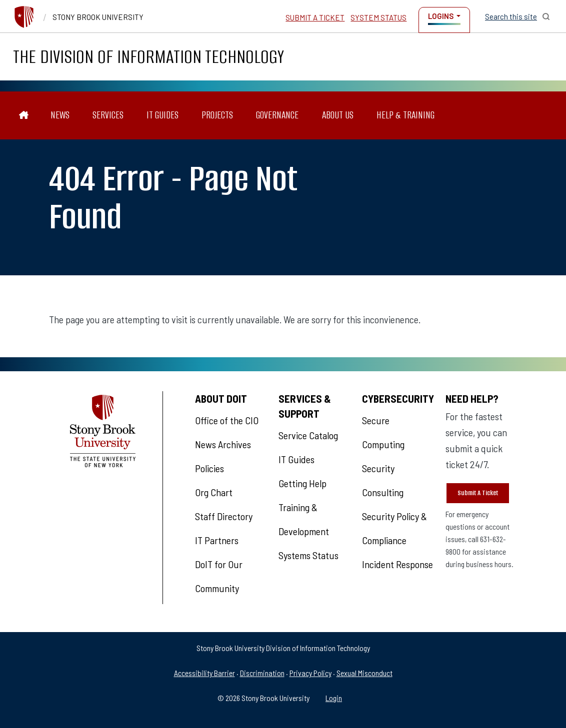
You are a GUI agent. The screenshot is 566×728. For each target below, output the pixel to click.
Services (108, 115)
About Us (338, 115)
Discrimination (262, 673)
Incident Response (397, 564)
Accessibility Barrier (204, 673)
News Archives (223, 444)
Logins (441, 16)
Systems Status (308, 555)
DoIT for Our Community (219, 576)
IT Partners (217, 540)
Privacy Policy (310, 673)
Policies (209, 468)
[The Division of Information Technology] (24, 116)
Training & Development (304, 519)
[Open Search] (517, 16)
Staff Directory (224, 516)
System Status (378, 17)
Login (334, 698)
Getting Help (302, 483)
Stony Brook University (98, 17)
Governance (277, 115)
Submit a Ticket (315, 17)
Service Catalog (308, 435)
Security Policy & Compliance (394, 528)
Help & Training (405, 115)
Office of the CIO (227, 420)
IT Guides (162, 115)
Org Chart (214, 492)
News (60, 115)
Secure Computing (383, 432)
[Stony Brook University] (24, 17)
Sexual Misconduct (364, 673)
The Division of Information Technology (148, 57)
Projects (217, 115)
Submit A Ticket (478, 493)
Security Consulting (383, 480)
